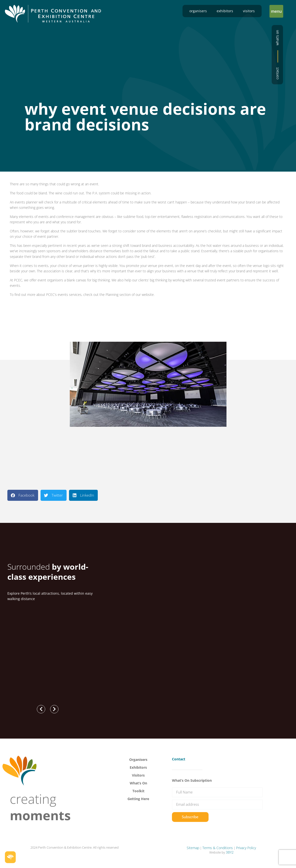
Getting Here (138, 799)
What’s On (138, 783)
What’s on (277, 38)
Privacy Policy (246, 848)
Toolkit (138, 791)
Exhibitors (225, 11)
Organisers (198, 11)
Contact (277, 73)
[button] (276, 11)
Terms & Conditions (218, 848)
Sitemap (193, 848)
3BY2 (230, 852)
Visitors (249, 11)
